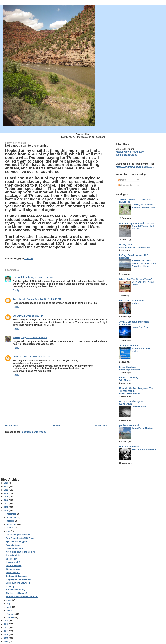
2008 (7, 642)
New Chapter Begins (130, 370)
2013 (7, 624)
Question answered (15, 548)
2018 (7, 500)
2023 (7, 483)
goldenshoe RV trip (130, 425)
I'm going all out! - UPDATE (19, 579)
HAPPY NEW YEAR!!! (130, 394)
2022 (7, 486)
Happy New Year (140, 327)
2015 (7, 511)
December (11, 514)
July (9, 531)
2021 (7, 490)
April (9, 607)
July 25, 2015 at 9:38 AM (34, 337)
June (9, 600)
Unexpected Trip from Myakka (135, 247)
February (11, 614)
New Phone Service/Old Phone (20, 538)
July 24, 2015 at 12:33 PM (39, 277)
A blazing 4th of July (15, 590)
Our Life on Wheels (130, 447)
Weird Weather (13, 573)
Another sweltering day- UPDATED (22, 597)
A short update (13, 555)
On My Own (125, 245)
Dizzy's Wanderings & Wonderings (131, 403)
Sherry (17, 337)
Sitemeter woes (13, 569)
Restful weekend (14, 566)
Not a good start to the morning (21, 552)
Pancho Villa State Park (144, 449)
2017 (7, 504)
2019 (7, 497)
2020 (7, 493)
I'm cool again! (13, 562)
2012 (7, 628)
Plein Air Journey (129, 378)
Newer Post (11, 426)
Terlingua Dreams (129, 346)
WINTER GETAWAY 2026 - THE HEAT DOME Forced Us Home (144, 263)
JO (14, 316)
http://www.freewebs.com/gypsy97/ (135, 167)
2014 (7, 621)
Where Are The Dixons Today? (136, 279)
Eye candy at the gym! (16, 542)
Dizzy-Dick (19, 277)
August (10, 528)
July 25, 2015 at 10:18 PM (37, 357)
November (11, 518)
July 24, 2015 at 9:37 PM (30, 316)
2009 (7, 638)
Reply (16, 290)
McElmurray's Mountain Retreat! (137, 223)
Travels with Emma (23, 299)
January (10, 617)
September (12, 524)
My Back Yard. (139, 407)
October (10, 521)
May (9, 604)
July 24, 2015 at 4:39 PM (48, 299)
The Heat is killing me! (16, 593)
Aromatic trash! (13, 545)
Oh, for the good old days (18, 535)
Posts (122, 180)
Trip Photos (125, 380)
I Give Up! (10, 586)
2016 (7, 507)
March (10, 610)
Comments (125, 185)
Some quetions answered (18, 583)
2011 (7, 631)
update (135, 303)
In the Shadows (128, 367)
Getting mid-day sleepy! (17, 576)
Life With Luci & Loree (131, 301)
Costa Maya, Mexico (142, 428)
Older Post (101, 426)
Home (56, 426)
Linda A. (17, 357)
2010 (7, 635)
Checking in (11, 559)
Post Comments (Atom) (34, 432)
